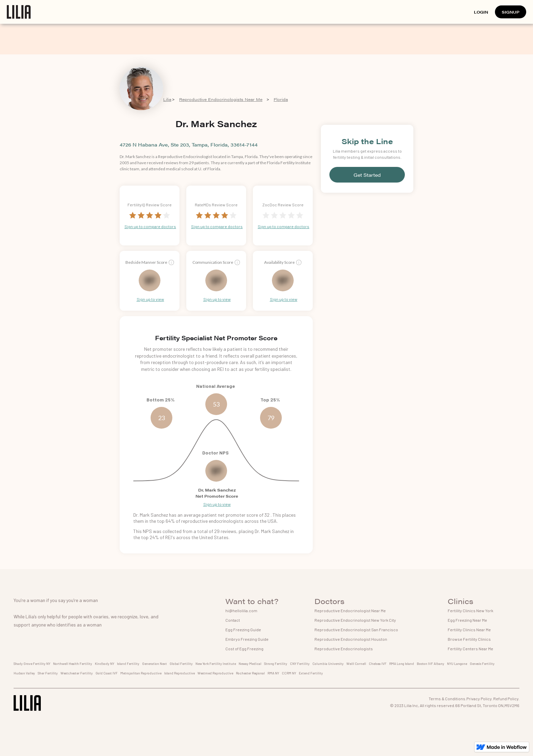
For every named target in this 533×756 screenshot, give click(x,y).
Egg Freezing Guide (243, 630)
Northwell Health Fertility (73, 664)
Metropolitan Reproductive (141, 673)
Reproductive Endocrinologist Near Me (350, 611)
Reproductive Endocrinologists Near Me (221, 99)
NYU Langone (457, 664)
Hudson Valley (24, 673)
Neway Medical (250, 664)
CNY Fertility (300, 664)
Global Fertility (181, 664)
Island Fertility (128, 664)
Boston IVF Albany (431, 664)
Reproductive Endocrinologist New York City (355, 620)
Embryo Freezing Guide (247, 639)
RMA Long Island (402, 664)
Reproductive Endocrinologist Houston (351, 639)
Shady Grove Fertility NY (32, 664)
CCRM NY (289, 673)
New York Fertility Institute (216, 664)
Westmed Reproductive (215, 673)
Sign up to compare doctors (150, 226)
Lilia (167, 99)
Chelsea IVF (378, 664)
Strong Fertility (276, 664)
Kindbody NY (105, 664)
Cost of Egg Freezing (244, 649)
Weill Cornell (356, 664)
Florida (281, 99)
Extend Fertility (311, 673)
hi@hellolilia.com (241, 611)
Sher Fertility (48, 673)
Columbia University (328, 664)
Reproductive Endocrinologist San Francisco (356, 630)
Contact (233, 620)
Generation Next (154, 664)
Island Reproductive (179, 673)
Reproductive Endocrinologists (344, 649)
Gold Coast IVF (107, 673)
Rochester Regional (250, 673)
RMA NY (273, 673)
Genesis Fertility (482, 664)
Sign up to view (150, 299)
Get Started (367, 175)
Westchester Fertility (77, 673)
